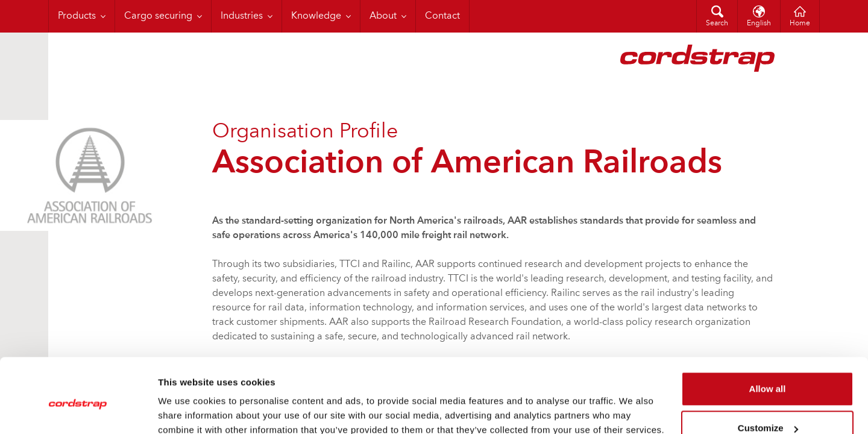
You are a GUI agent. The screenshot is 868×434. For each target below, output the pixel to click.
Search (717, 24)
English (759, 24)
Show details (186, 410)
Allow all (768, 336)
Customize (768, 375)
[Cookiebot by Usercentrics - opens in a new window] (78, 410)
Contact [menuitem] (442, 16)
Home (800, 24)
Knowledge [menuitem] (316, 16)
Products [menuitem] (77, 16)
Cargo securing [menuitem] (158, 16)
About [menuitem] (383, 16)
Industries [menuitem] (242, 16)
